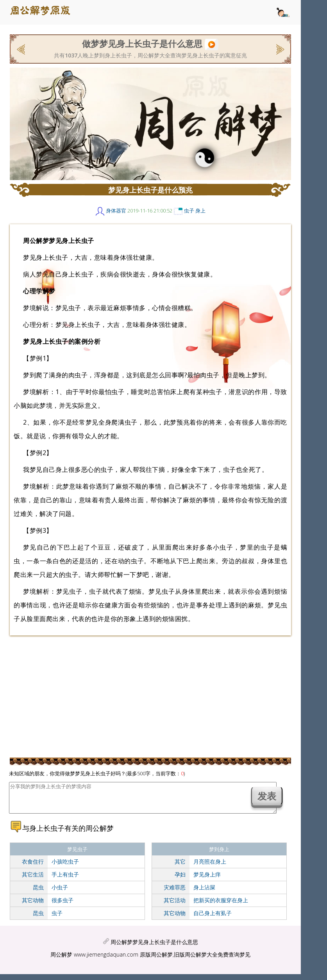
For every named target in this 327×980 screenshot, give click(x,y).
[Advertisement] (150, 696)
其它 (180, 867)
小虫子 (60, 893)
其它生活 (33, 880)
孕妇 (180, 880)
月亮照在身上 (210, 867)
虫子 (189, 211)
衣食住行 (33, 867)
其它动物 (33, 906)
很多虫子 (63, 906)
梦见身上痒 (207, 880)
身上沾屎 (204, 893)
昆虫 (38, 893)
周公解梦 (61, 960)
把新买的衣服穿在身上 (221, 906)
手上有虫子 (65, 880)
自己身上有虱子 (213, 919)
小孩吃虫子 (65, 867)
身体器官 (116, 211)
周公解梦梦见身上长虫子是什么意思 (154, 948)
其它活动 (175, 906)
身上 (200, 211)
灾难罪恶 (175, 893)
